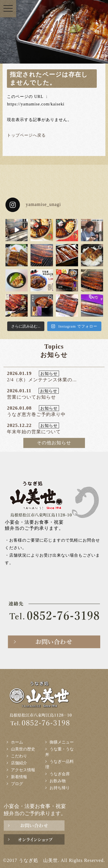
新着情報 (19, 777)
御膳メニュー (62, 742)
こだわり (19, 756)
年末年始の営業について (34, 432)
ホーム (17, 742)
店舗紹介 (19, 763)
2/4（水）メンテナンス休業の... (42, 380)
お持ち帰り (60, 788)
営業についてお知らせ (31, 397)
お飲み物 (58, 781)
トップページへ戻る (26, 135)
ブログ (17, 784)
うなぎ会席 (60, 774)
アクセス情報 (23, 770)
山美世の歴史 (23, 749)
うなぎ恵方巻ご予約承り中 (36, 414)
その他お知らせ (54, 443)
